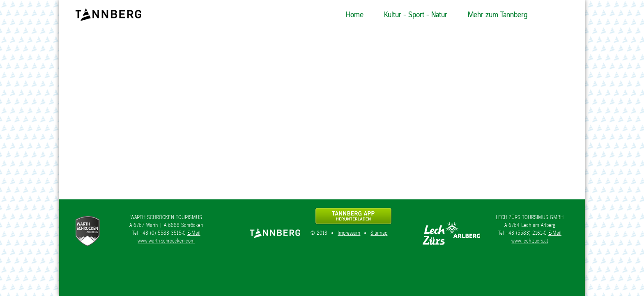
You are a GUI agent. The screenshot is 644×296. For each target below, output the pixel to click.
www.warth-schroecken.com (166, 241)
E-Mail (194, 233)
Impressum (349, 233)
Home (355, 14)
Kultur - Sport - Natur (416, 14)
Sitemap (379, 233)
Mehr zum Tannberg (498, 14)
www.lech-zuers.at (530, 241)
